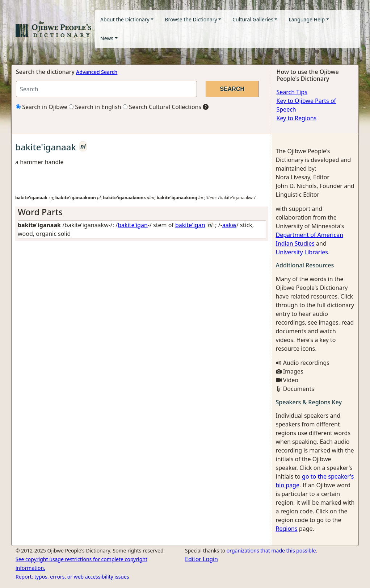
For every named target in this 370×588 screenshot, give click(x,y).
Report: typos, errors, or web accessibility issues (72, 577)
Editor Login (201, 559)
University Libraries (302, 252)
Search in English (95, 107)
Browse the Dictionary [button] (191, 19)
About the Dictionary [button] (125, 19)
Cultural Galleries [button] (253, 19)
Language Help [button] (307, 19)
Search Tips (292, 92)
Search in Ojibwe (42, 107)
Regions (287, 529)
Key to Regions (297, 118)
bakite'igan (133, 225)
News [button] (107, 38)
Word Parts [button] (40, 212)
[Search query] (106, 89)
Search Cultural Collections (162, 107)
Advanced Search (97, 72)
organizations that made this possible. (272, 551)
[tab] (142, 212)
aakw (229, 225)
